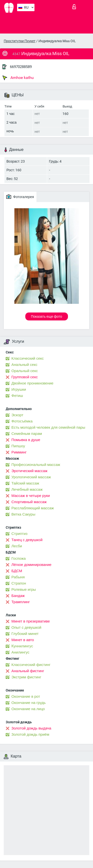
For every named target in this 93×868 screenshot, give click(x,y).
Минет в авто (23, 640)
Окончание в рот (26, 696)
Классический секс (28, 358)
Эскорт (17, 415)
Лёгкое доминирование (31, 565)
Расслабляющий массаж (33, 508)
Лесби (17, 546)
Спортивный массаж (29, 502)
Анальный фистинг (28, 671)
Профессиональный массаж (36, 465)
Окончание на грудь (29, 703)
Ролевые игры (24, 590)
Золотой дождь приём (30, 734)
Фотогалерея (20, 197)
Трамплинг (21, 602)
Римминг (19, 452)
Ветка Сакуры (23, 514)
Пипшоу (18, 446)
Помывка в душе (26, 440)
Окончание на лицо (28, 709)
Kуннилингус (22, 646)
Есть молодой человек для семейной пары (48, 427)
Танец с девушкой (27, 540)
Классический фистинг (31, 665)
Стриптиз (19, 534)
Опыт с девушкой (26, 627)
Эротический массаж (29, 471)
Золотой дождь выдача (31, 728)
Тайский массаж (25, 483)
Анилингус (20, 652)
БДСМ (17, 571)
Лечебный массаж (27, 489)
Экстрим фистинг (26, 677)
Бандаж (18, 596)
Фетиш (17, 396)
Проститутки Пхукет (20, 41)
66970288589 (21, 67)
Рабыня (18, 577)
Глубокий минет (25, 634)
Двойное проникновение (32, 383)
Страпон (19, 583)
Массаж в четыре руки (31, 496)
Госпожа (19, 558)
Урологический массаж (31, 477)
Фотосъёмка (22, 421)
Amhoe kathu (18, 78)
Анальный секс (24, 365)
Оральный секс (25, 371)
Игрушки (19, 389)
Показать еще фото (47, 316)
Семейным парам (27, 434)
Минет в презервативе (31, 621)
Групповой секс (25, 377)
